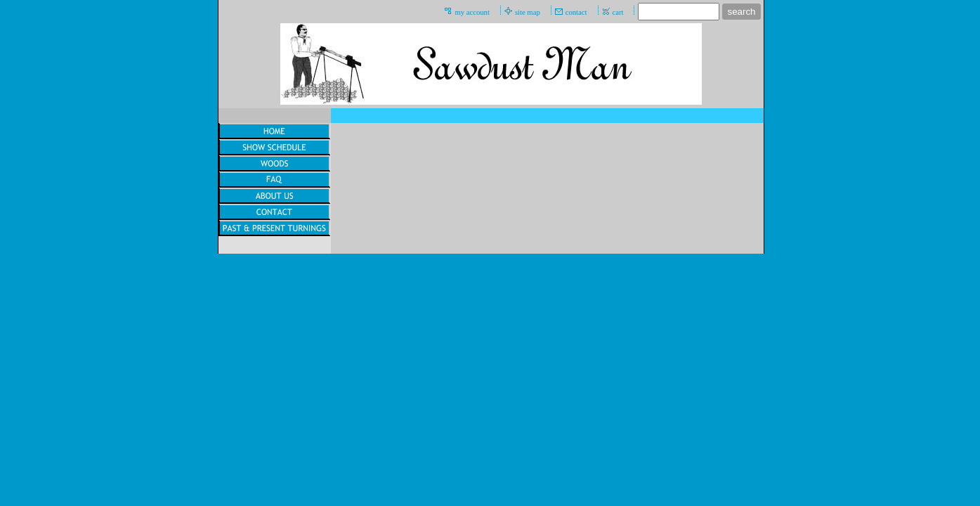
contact (576, 12)
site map (528, 12)
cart (618, 12)
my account (472, 12)
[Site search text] (679, 12)
